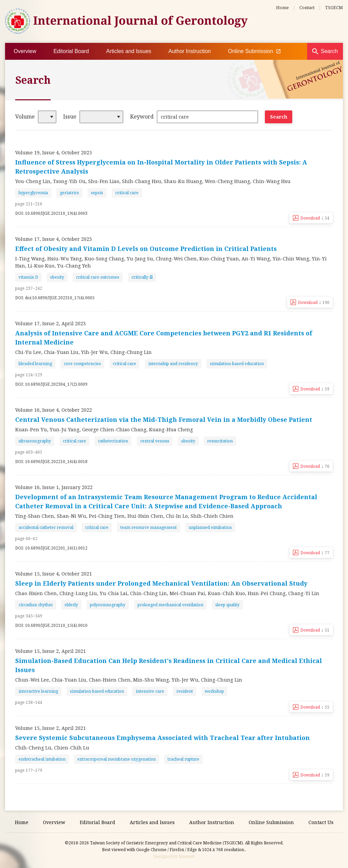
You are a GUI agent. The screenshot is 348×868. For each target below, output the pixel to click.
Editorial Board (71, 51)
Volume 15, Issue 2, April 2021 (51, 651)
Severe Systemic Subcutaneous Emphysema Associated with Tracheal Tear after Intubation (163, 738)
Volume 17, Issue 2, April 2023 (51, 323)
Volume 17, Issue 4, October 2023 (54, 239)
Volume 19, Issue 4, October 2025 (54, 152)
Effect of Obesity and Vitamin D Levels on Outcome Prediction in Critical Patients (146, 249)
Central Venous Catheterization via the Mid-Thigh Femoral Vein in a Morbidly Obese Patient (164, 419)
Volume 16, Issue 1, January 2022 (54, 487)
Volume (25, 117)
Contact (307, 7)
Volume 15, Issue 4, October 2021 (54, 574)
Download (315, 218)
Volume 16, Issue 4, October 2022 (54, 410)
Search (329, 51)
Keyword (142, 117)
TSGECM (334, 7)
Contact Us (321, 822)
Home (282, 7)
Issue (70, 117)
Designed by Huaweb (174, 856)
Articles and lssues (129, 51)
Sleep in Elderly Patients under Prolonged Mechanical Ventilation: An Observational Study (161, 583)
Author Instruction (190, 51)
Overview (25, 51)
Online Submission (254, 51)
